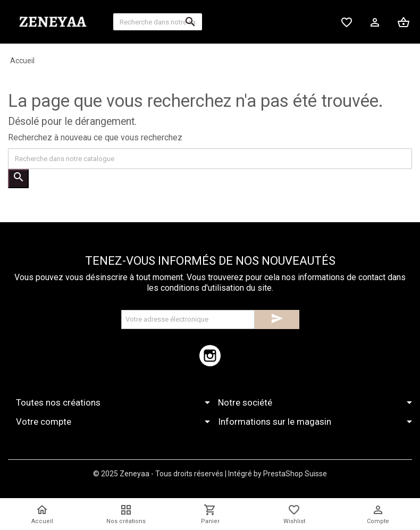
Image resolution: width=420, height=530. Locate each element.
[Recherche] (158, 22)
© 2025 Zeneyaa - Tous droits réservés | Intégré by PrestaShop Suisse (210, 474)
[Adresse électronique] (188, 319)
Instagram (210, 356)
